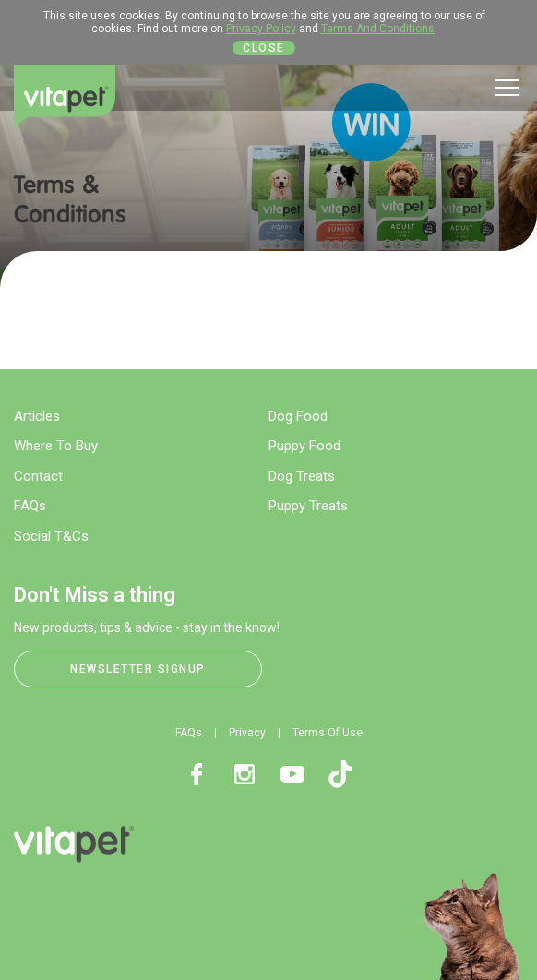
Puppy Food (304, 446)
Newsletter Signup (138, 669)
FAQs (30, 506)
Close (264, 48)
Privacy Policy (261, 29)
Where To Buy (56, 446)
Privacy (247, 733)
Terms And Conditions (378, 29)
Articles (37, 416)
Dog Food (298, 416)
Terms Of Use (328, 733)
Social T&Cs (51, 536)
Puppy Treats (308, 506)
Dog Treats (302, 476)
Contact (38, 476)
